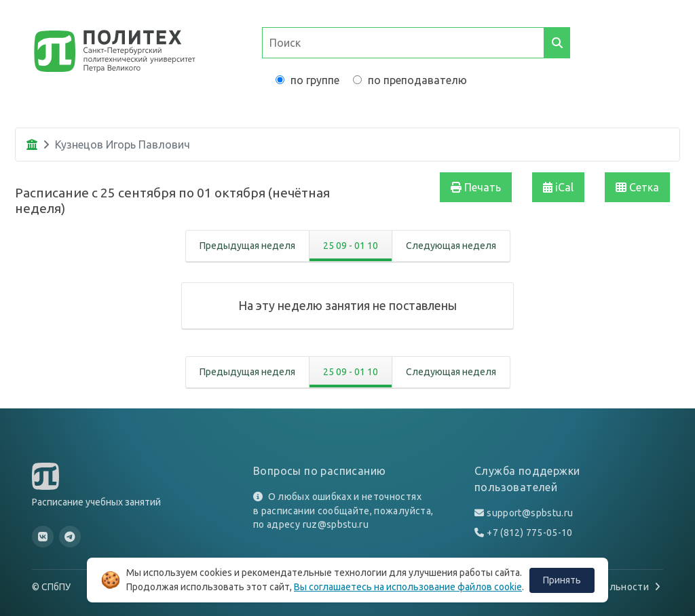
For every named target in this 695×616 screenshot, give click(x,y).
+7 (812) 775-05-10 (529, 533)
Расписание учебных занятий (96, 502)
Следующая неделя (451, 246)
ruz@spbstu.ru (336, 524)
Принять (562, 580)
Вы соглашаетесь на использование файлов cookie (408, 587)
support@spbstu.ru (530, 513)
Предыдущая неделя (247, 246)
